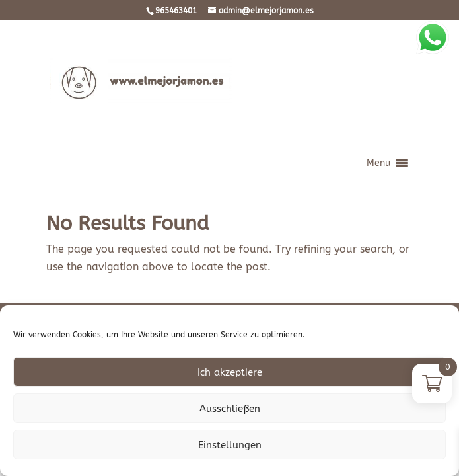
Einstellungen (230, 445)
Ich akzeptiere (230, 372)
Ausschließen (230, 409)
